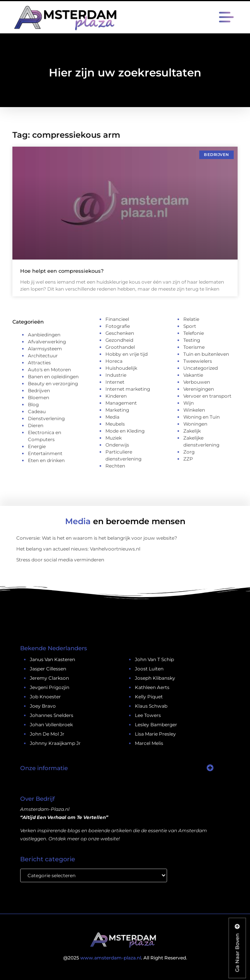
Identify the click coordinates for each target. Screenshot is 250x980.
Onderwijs (117, 445)
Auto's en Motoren (49, 370)
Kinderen (116, 396)
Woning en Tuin (202, 417)
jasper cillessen (48, 669)
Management (121, 403)
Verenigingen (199, 389)
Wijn (189, 403)
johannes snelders (52, 715)
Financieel (117, 319)
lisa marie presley (155, 734)
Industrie (116, 375)
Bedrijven (39, 390)
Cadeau (37, 411)
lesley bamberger (156, 725)
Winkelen (194, 410)
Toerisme (194, 347)
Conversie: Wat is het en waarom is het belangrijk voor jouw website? (97, 538)
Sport (190, 326)
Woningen (195, 424)
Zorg (189, 452)
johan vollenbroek (51, 725)
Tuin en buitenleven (206, 354)
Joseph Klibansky (155, 678)
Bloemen (39, 397)
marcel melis (149, 743)
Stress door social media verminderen (60, 560)
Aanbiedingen (44, 335)
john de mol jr (47, 734)
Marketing (117, 410)
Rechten (115, 466)
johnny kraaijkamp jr (55, 743)
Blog (33, 404)
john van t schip (154, 659)
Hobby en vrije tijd (127, 354)
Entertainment (45, 453)
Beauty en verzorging (53, 384)
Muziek (114, 438)
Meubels (115, 424)
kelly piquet (149, 697)
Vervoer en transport (207, 396)
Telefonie (194, 333)
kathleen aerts (152, 687)
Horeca (114, 361)
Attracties (39, 363)
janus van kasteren (53, 659)
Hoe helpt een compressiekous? (62, 271)
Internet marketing (128, 389)
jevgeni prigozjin (50, 687)
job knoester (45, 697)
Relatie (191, 319)
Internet (115, 382)
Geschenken (120, 333)
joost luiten (149, 669)
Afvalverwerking (47, 342)
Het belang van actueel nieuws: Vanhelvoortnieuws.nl (78, 549)
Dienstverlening (46, 418)
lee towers (148, 715)
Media (112, 417)
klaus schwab (151, 706)
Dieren (36, 425)
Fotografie (118, 326)
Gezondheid (119, 340)
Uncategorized (201, 368)
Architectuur (43, 356)
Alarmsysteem (45, 349)
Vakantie (193, 375)
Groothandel (120, 347)
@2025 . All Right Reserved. (125, 958)
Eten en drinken (46, 460)
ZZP (188, 459)
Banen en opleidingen (53, 377)
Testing (192, 340)
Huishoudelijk (121, 368)
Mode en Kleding (125, 431)
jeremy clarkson (49, 678)
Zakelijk (192, 431)
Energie (37, 446)
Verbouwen (197, 382)
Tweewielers (198, 361)
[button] (227, 18)
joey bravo (43, 706)
